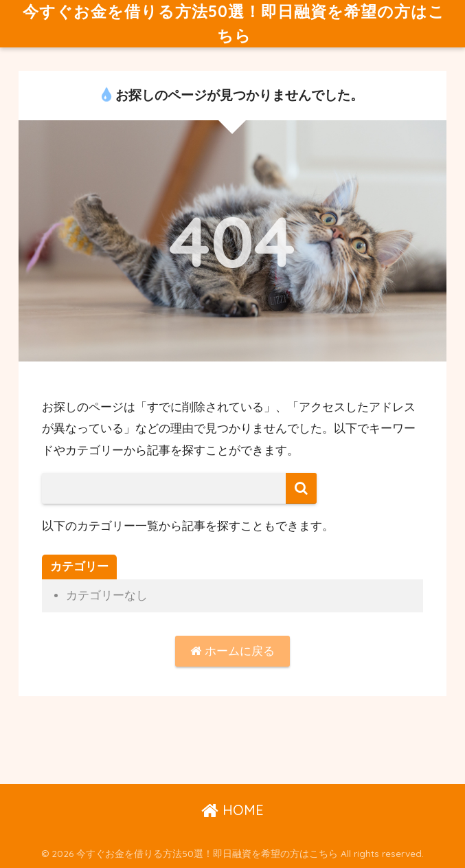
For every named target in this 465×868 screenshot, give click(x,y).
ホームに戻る (232, 651)
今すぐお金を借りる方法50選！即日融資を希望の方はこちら (234, 23)
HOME (232, 810)
